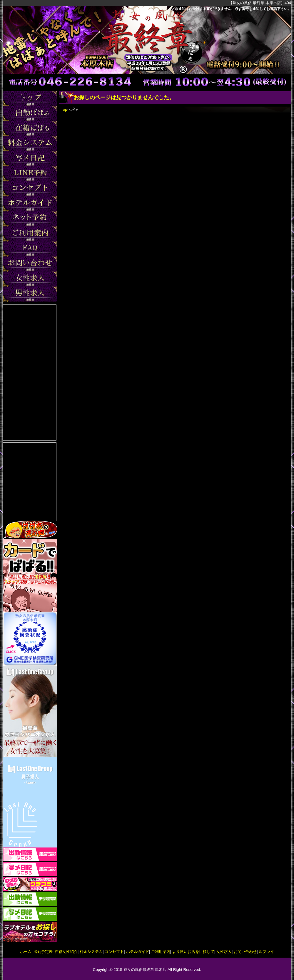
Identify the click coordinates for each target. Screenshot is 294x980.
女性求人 (224, 952)
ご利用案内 (161, 952)
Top (64, 109)
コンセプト (114, 952)
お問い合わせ (245, 952)
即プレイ (266, 952)
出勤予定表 (43, 952)
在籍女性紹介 (66, 952)
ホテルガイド (138, 952)
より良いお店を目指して (193, 952)
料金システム (91, 952)
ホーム (26, 952)
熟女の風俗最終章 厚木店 (145, 970)
